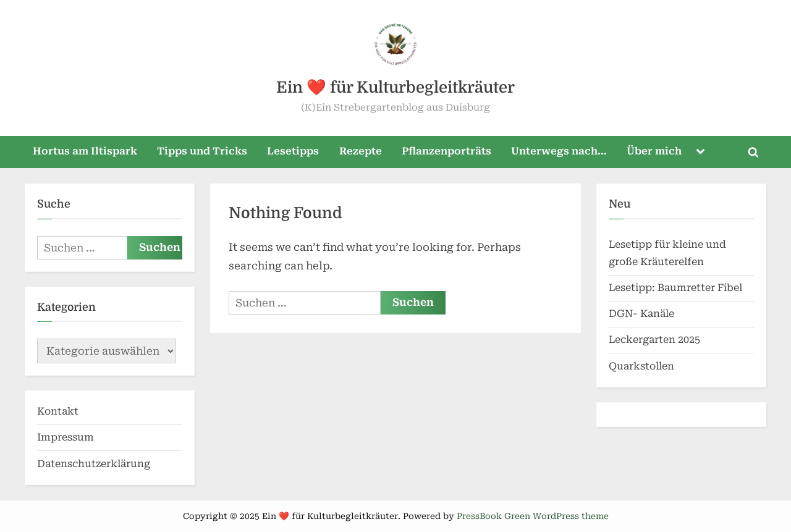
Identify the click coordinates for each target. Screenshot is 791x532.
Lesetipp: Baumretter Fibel (675, 288)
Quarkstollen (641, 366)
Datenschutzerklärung (94, 464)
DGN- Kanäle (641, 314)
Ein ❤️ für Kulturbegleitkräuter (395, 87)
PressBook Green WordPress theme (533, 516)
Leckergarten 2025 (654, 340)
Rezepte (361, 151)
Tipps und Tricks (202, 151)
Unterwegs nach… (559, 151)
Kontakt (58, 411)
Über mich (654, 151)
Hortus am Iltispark (85, 151)
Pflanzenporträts (446, 151)
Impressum (66, 437)
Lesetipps (293, 151)
